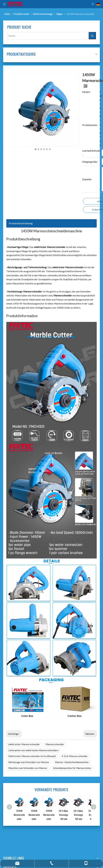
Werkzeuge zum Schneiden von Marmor (29, 762)
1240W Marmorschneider (19, 815)
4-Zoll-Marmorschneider (75, 756)
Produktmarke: (90, 125)
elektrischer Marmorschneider (24, 744)
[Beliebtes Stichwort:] (92, 36)
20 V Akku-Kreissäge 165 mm (64, 815)
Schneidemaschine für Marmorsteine (72, 768)
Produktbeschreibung (21, 223)
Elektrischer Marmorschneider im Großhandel (32, 756)
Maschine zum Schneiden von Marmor (28, 768)
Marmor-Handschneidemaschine (72, 762)
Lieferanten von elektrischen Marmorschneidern (33, 750)
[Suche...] (48, 36)
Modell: (86, 92)
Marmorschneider (55, 744)
